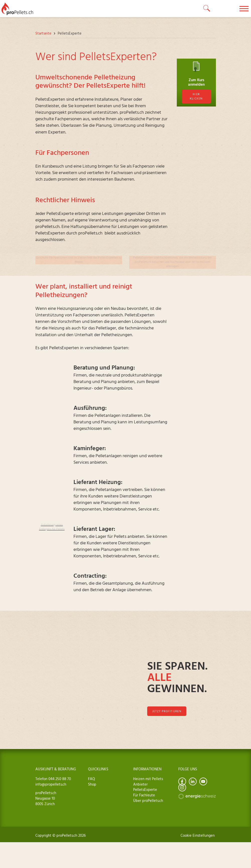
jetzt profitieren (167, 711)
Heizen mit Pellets (148, 779)
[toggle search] (207, 9)
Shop (92, 785)
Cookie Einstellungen (198, 836)
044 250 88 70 (59, 779)
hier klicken (196, 97)
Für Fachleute (144, 795)
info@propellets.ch (51, 785)
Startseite (43, 34)
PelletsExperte (145, 790)
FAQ (92, 779)
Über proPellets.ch (148, 801)
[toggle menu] (244, 9)
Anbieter (140, 785)
